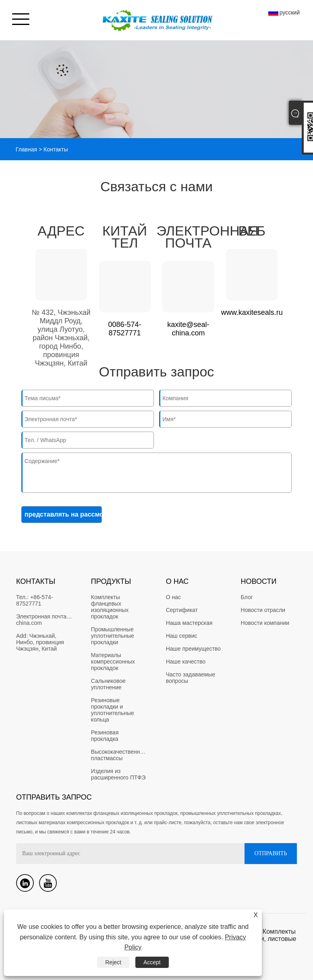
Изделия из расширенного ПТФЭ (118, 774)
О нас (173, 597)
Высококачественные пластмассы (120, 755)
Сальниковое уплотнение (109, 684)
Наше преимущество (193, 649)
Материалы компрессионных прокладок (114, 662)
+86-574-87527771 (34, 600)
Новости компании (265, 623)
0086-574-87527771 (125, 329)
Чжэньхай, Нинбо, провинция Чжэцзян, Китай (41, 642)
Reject (113, 962)
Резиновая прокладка (106, 736)
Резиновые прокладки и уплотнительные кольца (113, 710)
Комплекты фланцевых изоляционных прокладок (111, 607)
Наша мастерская (189, 623)
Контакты (56, 149)
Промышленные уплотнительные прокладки (113, 636)
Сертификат (182, 610)
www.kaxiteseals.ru (252, 312)
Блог (247, 597)
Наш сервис (182, 636)
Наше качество (186, 662)
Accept (152, 962)
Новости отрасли (263, 610)
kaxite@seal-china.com (188, 329)
